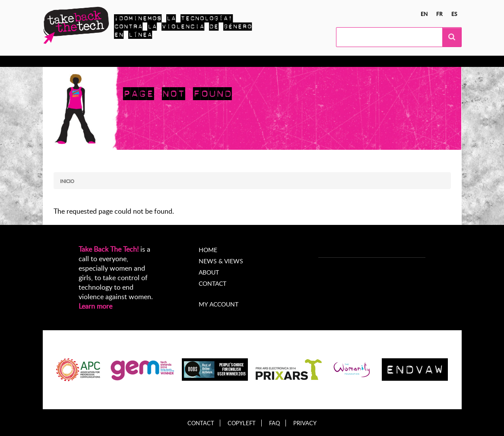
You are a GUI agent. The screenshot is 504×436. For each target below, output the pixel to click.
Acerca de (290, 61)
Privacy (305, 423)
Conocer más (79, 61)
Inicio (67, 181)
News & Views (221, 261)
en (424, 14)
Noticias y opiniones (234, 61)
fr (439, 14)
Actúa (118, 61)
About (209, 272)
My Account (335, 61)
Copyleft (242, 423)
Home (208, 250)
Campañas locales (165, 61)
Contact (212, 283)
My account (219, 304)
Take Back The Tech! (109, 249)
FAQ (274, 423)
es (454, 14)
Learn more (95, 306)
